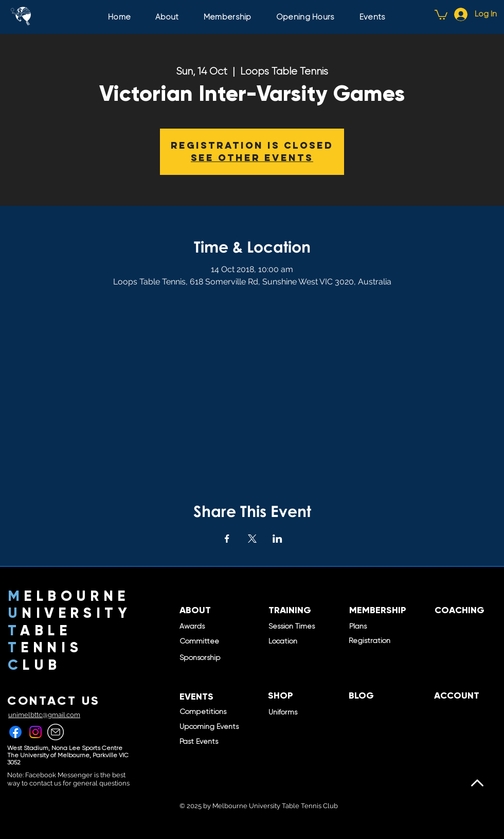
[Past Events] (203, 742)
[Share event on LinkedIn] (277, 539)
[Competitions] (214, 712)
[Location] (283, 641)
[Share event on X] (252, 539)
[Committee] (221, 641)
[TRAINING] (290, 611)
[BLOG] (361, 696)
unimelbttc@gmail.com (44, 715)
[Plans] (390, 627)
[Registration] (390, 641)
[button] (441, 14)
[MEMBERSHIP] (378, 611)
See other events (252, 158)
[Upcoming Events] (214, 727)
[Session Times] (293, 627)
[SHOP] (281, 696)
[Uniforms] (285, 712)
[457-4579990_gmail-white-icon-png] (56, 732)
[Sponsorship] (204, 658)
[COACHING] (460, 611)
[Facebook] (15, 732)
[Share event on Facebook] (227, 539)
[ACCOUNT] (457, 696)
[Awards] (194, 627)
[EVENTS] (196, 697)
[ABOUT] (195, 611)
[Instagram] (35, 732)
